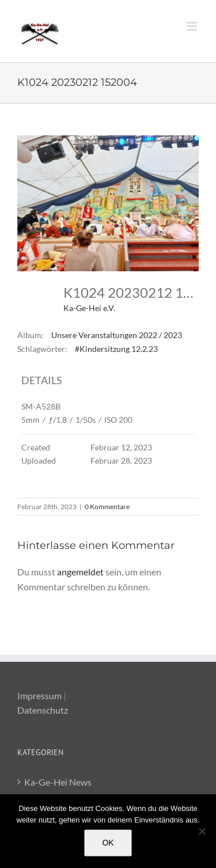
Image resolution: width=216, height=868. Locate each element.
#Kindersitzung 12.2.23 (116, 349)
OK (108, 843)
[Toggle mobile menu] (193, 26)
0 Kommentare (107, 507)
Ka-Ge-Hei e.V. (89, 308)
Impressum (39, 695)
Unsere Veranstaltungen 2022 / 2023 (117, 335)
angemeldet (80, 572)
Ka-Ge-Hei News (58, 782)
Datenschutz (43, 710)
